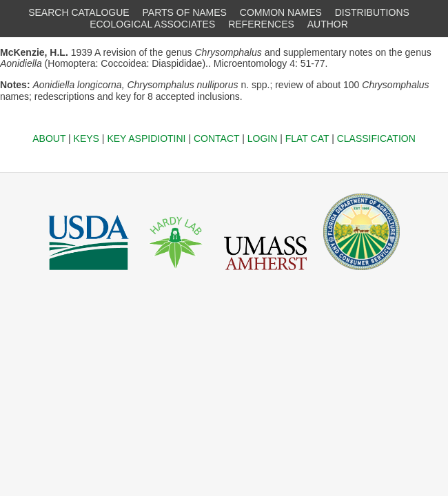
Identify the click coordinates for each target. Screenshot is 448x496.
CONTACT (216, 138)
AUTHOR (328, 24)
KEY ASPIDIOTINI (146, 138)
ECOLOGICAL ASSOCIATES (152, 24)
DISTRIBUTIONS (372, 12)
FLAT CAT (307, 138)
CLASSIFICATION (376, 138)
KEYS (86, 138)
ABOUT (49, 138)
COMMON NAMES (281, 12)
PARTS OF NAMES (185, 12)
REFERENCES (261, 24)
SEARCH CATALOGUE (79, 12)
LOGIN (263, 138)
